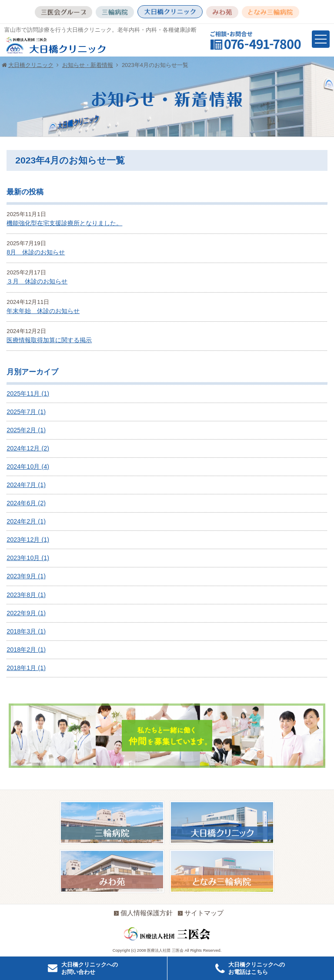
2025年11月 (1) (28, 393)
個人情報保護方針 (143, 913)
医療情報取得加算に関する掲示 (49, 340)
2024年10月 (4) (28, 467)
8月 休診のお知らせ (36, 252)
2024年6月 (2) (26, 503)
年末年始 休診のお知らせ (43, 311)
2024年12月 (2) (28, 448)
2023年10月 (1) (28, 558)
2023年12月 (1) (28, 540)
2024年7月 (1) (26, 485)
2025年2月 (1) (26, 430)
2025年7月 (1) (26, 412)
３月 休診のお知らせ (37, 281)
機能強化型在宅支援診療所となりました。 (64, 223)
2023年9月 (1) (26, 576)
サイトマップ (201, 913)
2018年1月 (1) (26, 668)
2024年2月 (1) (26, 521)
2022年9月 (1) (26, 613)
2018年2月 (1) (26, 650)
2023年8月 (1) (26, 595)
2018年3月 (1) (26, 631)
